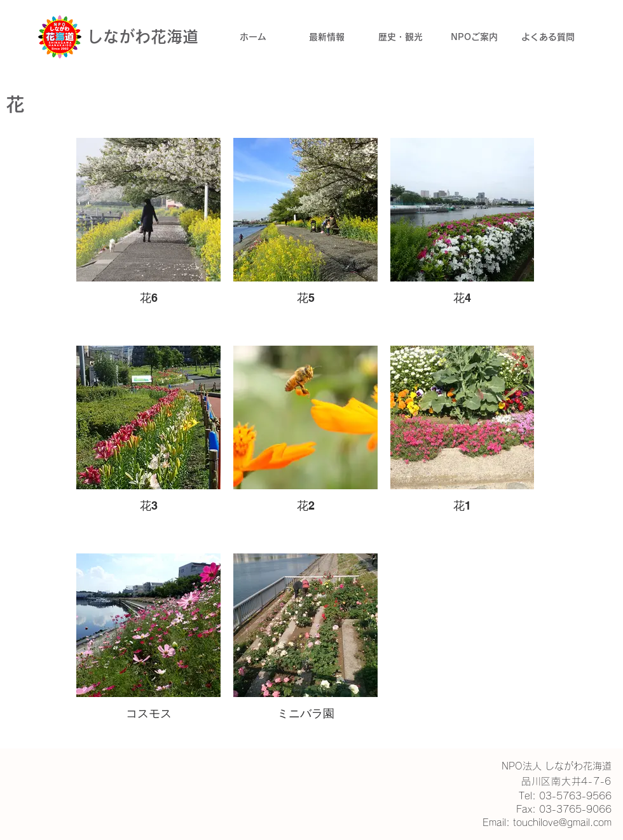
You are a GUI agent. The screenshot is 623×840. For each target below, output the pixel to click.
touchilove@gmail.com (562, 823)
